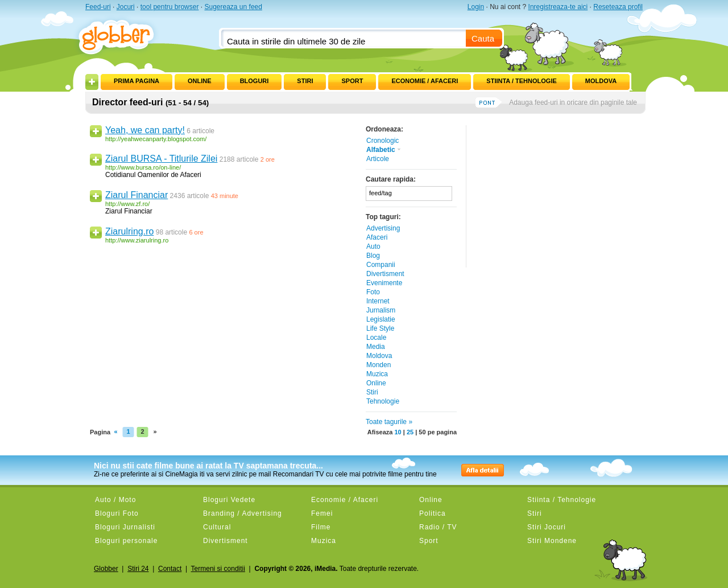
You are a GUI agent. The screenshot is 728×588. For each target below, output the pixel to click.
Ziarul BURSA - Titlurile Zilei (161, 159)
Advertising (383, 228)
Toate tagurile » (389, 422)
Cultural (217, 527)
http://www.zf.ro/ (127, 204)
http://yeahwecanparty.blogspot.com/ (156, 139)
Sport (352, 81)
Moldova (601, 81)
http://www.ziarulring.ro (137, 240)
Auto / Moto (115, 500)
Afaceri (377, 237)
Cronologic (382, 141)
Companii (381, 265)
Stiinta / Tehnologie (521, 81)
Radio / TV (438, 527)
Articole (378, 159)
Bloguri (255, 81)
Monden (379, 365)
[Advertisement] (555, 196)
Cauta (483, 38)
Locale (376, 338)
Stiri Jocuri (547, 527)
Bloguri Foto (117, 513)
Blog (373, 256)
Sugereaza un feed (233, 7)
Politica (433, 513)
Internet (378, 301)
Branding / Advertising (243, 513)
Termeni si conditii (218, 569)
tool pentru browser (170, 7)
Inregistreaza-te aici (558, 7)
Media (376, 347)
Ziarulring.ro (129, 231)
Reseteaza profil (618, 7)
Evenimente (384, 283)
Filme (321, 527)
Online (200, 81)
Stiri (305, 81)
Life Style (380, 328)
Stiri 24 (138, 569)
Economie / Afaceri (425, 81)
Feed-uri (98, 7)
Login (476, 7)
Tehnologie (383, 401)
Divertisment (385, 274)
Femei (322, 513)
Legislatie (381, 319)
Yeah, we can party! (145, 130)
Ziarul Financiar (136, 195)
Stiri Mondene (552, 541)
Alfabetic (384, 150)
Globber (106, 569)
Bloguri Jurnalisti (125, 527)
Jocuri (126, 7)
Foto (373, 292)
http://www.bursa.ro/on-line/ (143, 167)
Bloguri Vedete (229, 500)
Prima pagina (136, 81)
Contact (170, 569)
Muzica (377, 374)
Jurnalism (381, 310)
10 (398, 432)
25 (410, 432)
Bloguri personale (126, 541)
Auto (373, 246)
